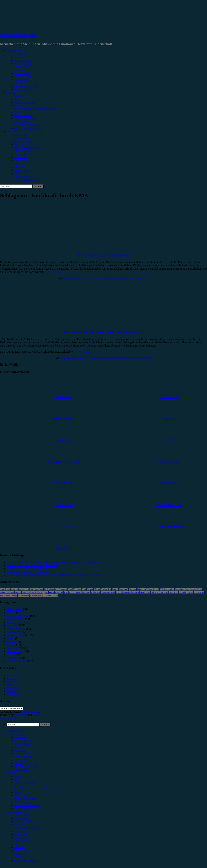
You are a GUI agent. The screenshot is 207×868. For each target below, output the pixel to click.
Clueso (97, 589)
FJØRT (18, 592)
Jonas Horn (21, 157)
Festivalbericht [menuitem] (23, 744)
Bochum (77, 589)
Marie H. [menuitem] (20, 847)
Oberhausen (145, 592)
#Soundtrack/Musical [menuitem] (27, 805)
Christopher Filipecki (27, 148)
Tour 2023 (174, 592)
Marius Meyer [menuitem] (23, 850)
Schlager (155, 592)
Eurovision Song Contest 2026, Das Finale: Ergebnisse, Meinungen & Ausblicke (54, 575)
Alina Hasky (22, 138)
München (127, 592)
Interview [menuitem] (20, 750)
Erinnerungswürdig (26, 86)
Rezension (20, 54)
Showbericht (22, 67)
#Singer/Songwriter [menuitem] (26, 799)
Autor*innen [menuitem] (15, 812)
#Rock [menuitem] (18, 776)
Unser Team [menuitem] (21, 815)
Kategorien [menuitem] (14, 731)
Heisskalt (34, 592)
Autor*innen (15, 131)
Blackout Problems (59, 589)
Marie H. (20, 167)
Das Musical (106, 589)
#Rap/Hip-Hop (23, 115)
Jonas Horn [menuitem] (21, 838)
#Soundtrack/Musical (27, 125)
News (10, 645)
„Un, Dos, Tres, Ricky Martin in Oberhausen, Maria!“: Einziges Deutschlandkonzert (56, 562)
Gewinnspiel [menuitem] (22, 753)
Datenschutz (14, 675)
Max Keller (21, 173)
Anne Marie (5, 589)
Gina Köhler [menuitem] (22, 834)
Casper (90, 589)
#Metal (18, 106)
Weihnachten (23, 596)
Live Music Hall (108, 592)
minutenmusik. (18, 35)
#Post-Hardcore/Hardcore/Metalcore (35, 109)
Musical (119, 592)
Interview (20, 70)
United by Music (186, 592)
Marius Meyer (23, 170)
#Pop (17, 99)
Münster (136, 592)
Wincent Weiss (36, 596)
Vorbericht (20, 57)
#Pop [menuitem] (17, 779)
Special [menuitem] (19, 763)
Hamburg (26, 592)
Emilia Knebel (23, 151)
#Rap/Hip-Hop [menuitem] (23, 796)
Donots (115, 589)
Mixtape (12, 642)
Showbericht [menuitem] (22, 747)
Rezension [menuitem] (20, 734)
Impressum (14, 681)
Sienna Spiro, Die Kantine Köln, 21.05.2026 (33, 565)
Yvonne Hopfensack (26, 180)
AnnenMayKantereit (20, 589)
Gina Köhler (22, 154)
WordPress (21, 715)
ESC (162, 589)
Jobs (10, 685)
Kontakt (12, 691)
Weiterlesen (55, 272)
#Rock (18, 96)
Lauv (71, 592)
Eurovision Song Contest (186, 589)
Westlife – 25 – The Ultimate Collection (30, 568)
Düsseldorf (142, 589)
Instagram (44, 592)
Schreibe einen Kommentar (133, 278)
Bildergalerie (22, 89)
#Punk (18, 112)
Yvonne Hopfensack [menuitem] (26, 860)
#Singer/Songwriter (26, 118)
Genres (11, 93)
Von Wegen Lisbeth (8, 596)
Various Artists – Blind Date (103, 255)
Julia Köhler (22, 161)
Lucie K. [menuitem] (19, 844)
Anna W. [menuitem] (19, 825)
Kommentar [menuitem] (21, 760)
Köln (66, 592)
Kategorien (14, 51)
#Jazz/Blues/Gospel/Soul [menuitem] (29, 808)
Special (19, 83)
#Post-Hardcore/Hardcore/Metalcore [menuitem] (35, 789)
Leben (11, 638)
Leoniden (78, 592)
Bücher (11, 612)
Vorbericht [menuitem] (20, 737)
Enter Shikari (153, 589)
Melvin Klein (22, 177)
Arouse (37, 715)
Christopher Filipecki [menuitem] (27, 828)
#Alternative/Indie (25, 102)
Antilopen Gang (36, 589)
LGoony (87, 592)
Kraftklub (59, 592)
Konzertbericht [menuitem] (23, 741)
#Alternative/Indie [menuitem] (25, 783)
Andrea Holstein (24, 141)
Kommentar (21, 80)
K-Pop (51, 592)
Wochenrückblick (17, 661)
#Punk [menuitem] (18, 792)
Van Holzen (199, 592)
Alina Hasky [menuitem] (22, 818)
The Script (164, 592)
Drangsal (133, 589)
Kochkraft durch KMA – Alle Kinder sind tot (104, 332)
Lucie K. (19, 164)
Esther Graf (169, 589)
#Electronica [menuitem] (22, 802)
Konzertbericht (23, 60)
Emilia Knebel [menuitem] (23, 831)
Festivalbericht (23, 64)
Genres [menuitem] (11, 773)
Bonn (84, 589)
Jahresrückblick (23, 76)
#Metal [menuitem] (18, 786)
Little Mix (96, 592)
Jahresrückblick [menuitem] (23, 757)
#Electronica (22, 122)
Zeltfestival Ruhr (51, 596)
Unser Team (21, 135)
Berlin (47, 589)
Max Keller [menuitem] (21, 854)
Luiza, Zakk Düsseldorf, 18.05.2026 (28, 572)
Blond (70, 589)
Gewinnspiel (22, 73)
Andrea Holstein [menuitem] (24, 821)
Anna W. (19, 144)
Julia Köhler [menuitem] (22, 841)
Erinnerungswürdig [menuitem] (26, 766)
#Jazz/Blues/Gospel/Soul (29, 128)
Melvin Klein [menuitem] (22, 857)
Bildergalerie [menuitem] (22, 770)
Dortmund (123, 589)
